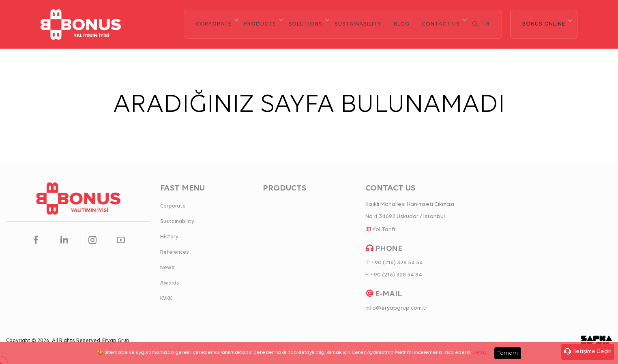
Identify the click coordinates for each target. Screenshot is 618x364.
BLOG (402, 24)
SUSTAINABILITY (358, 24)
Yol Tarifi (384, 230)
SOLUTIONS (305, 24)
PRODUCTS (260, 24)
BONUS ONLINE (544, 24)
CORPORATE (214, 24)
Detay (480, 353)
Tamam (508, 353)
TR (486, 24)
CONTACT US (441, 24)
